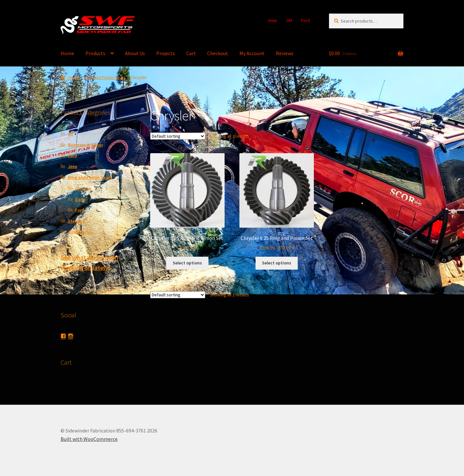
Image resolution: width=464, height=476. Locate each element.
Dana (80, 199)
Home (67, 53)
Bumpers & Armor (86, 145)
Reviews (285, 53)
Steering (77, 221)
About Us (135, 53)
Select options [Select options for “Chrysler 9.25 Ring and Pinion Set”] (277, 263)
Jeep (272, 20)
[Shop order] (178, 136)
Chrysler (83, 188)
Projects (166, 53)
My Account (252, 53)
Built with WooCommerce (89, 439)
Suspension (80, 232)
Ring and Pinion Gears (105, 77)
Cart (191, 53)
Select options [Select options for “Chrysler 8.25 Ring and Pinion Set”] (187, 263)
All (71, 134)
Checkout (218, 53)
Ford (305, 20)
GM (289, 20)
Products (95, 53)
